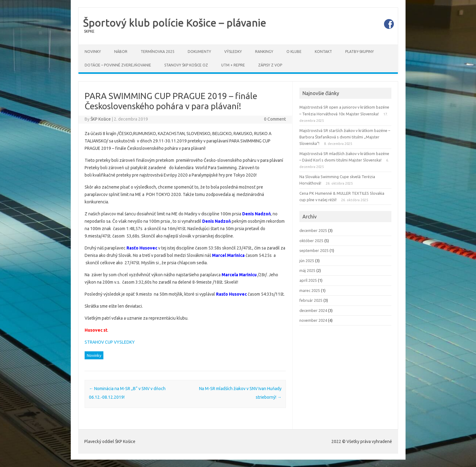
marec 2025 (310, 290)
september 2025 (314, 250)
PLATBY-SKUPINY (360, 52)
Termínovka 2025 (158, 52)
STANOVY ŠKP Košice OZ (186, 65)
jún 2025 (307, 261)
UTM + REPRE (233, 65)
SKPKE (89, 31)
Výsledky (233, 52)
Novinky (93, 52)
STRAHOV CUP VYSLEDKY (110, 342)
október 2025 (311, 241)
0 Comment (275, 119)
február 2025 (311, 300)
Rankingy (264, 52)
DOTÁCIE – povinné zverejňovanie (118, 65)
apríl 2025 (308, 280)
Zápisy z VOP (270, 65)
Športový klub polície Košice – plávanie (175, 22)
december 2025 (313, 230)
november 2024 (313, 320)
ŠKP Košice (101, 119)
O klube (294, 52)
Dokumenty (199, 52)
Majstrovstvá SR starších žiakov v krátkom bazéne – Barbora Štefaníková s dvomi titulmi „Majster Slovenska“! (345, 137)
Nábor (121, 52)
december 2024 (313, 310)
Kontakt (323, 52)
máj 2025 (307, 270)
